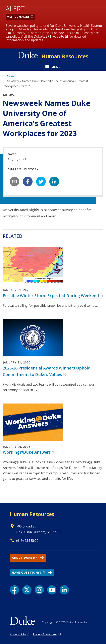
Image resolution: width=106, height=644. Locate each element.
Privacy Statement (45, 634)
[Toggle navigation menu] (53, 66)
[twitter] (41, 182)
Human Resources (32, 514)
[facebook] (28, 182)
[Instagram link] (39, 590)
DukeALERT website (49, 36)
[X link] (27, 590)
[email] (14, 182)
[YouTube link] (52, 590)
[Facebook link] (14, 590)
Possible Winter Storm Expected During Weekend (51, 296)
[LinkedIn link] (64, 590)
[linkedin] (54, 182)
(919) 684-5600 (27, 541)
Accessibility (18, 634)
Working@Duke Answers (27, 452)
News (11, 76)
